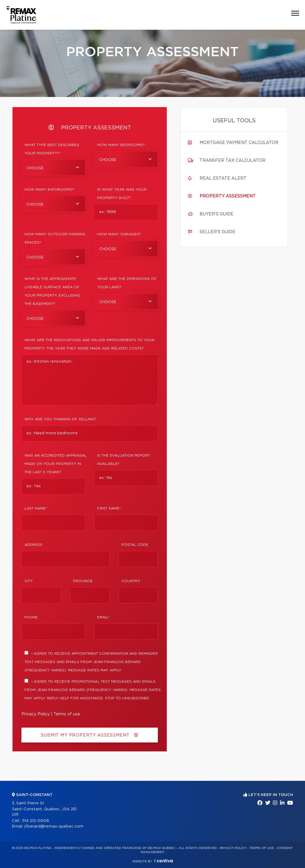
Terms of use (67, 714)
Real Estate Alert (223, 178)
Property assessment (228, 196)
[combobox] (53, 167)
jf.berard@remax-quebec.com (54, 827)
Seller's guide (217, 232)
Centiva (164, 861)
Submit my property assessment (90, 735)
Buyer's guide (217, 214)
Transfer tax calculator (232, 161)
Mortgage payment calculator (239, 143)
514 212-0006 (36, 821)
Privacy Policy (36, 714)
